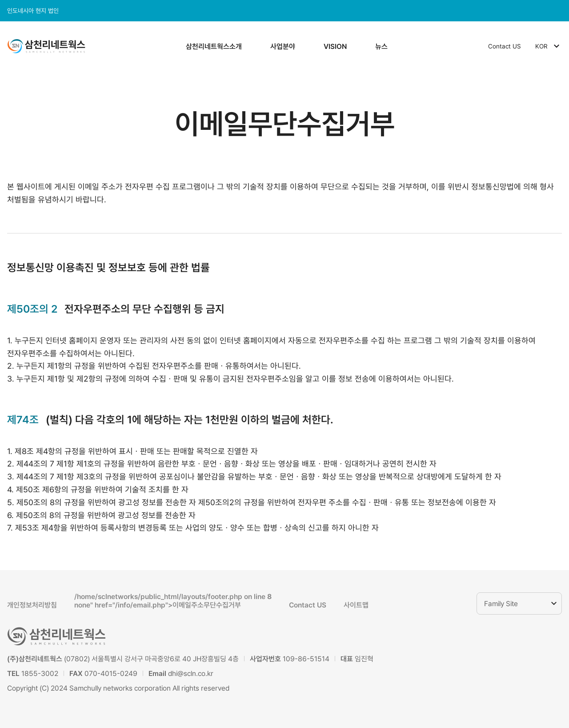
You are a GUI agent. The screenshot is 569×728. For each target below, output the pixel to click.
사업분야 (283, 46)
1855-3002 (40, 674)
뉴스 (381, 46)
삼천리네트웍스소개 (214, 46)
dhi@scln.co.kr (191, 674)
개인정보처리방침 (32, 605)
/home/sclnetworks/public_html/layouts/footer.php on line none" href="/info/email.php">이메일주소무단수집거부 (173, 601)
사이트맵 (356, 605)
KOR (549, 46)
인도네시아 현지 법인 (33, 11)
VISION (335, 46)
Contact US (505, 46)
